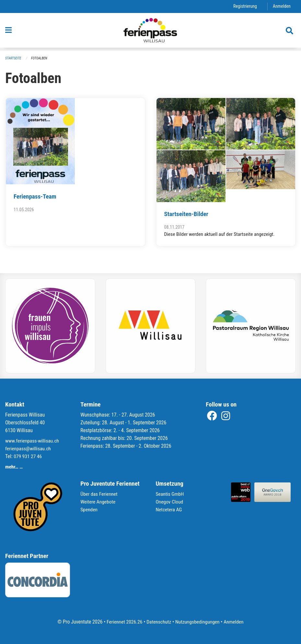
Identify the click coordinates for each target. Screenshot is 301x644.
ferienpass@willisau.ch (29, 449)
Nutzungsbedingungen (198, 622)
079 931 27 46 (28, 456)
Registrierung (244, 6)
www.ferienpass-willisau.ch (33, 441)
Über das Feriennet (99, 494)
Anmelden (281, 6)
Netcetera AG (169, 510)
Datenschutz (158, 622)
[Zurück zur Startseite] (150, 32)
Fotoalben (40, 58)
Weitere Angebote (98, 502)
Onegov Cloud (170, 502)
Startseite (14, 58)
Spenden (89, 510)
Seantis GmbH (170, 494)
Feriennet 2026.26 (123, 622)
